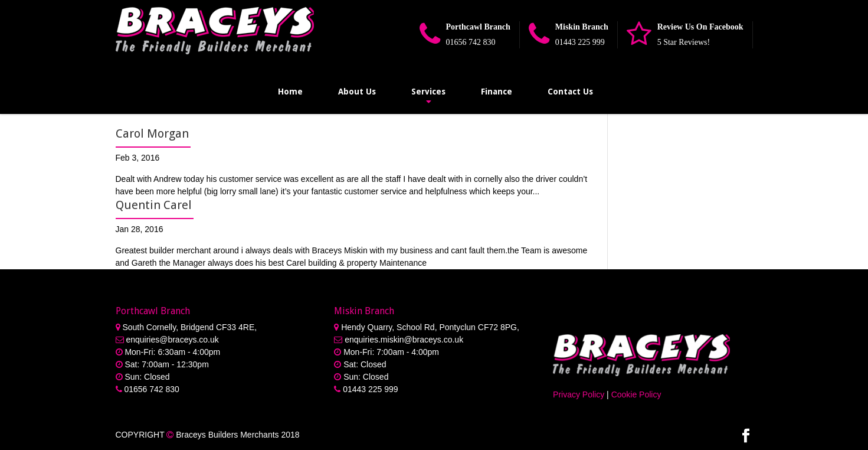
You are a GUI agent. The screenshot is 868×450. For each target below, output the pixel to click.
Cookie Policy (636, 394)
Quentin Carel (154, 205)
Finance (497, 92)
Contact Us (570, 92)
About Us (357, 92)
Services (428, 92)
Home (290, 92)
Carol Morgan (152, 133)
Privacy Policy (579, 394)
